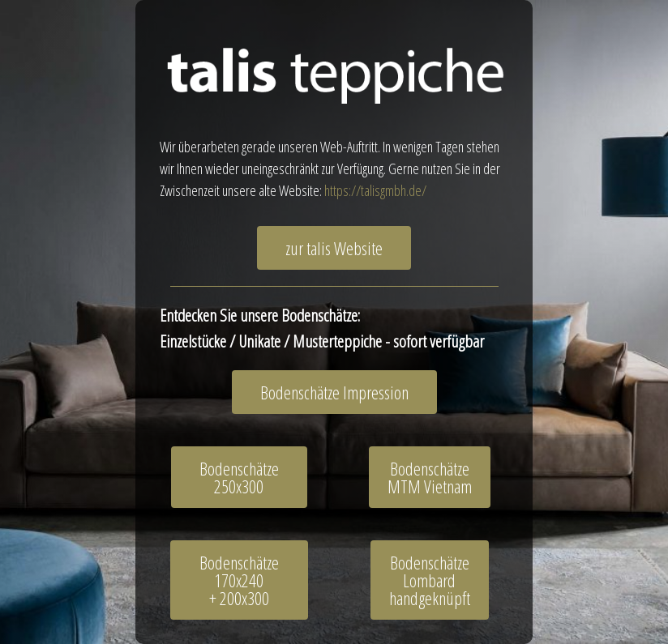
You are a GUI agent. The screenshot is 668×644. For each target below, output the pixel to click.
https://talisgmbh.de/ (375, 190)
